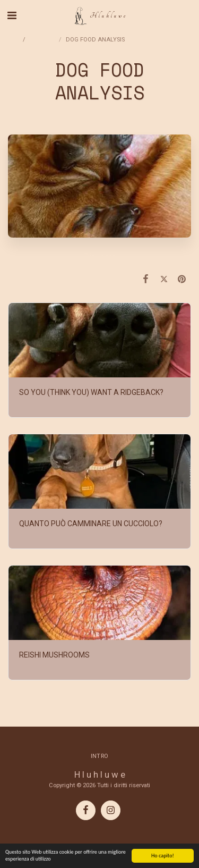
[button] (12, 15)
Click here (99, 257)
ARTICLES (43, 40)
